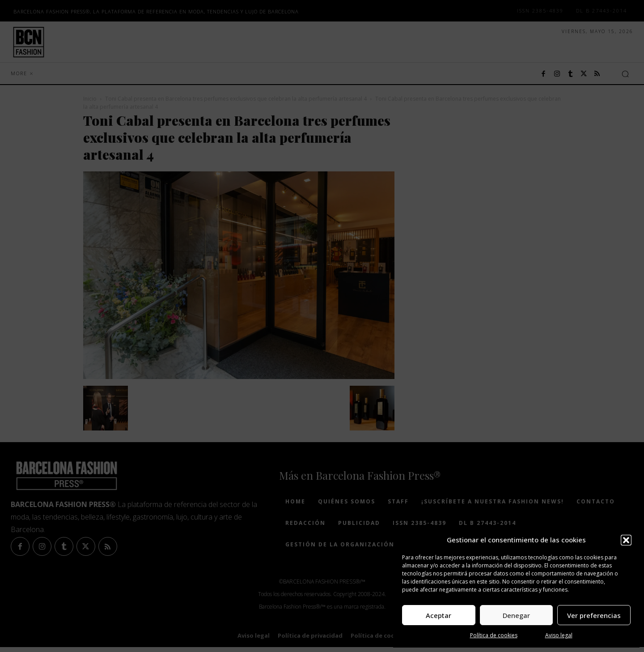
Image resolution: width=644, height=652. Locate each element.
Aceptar (439, 615)
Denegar (516, 615)
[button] (626, 540)
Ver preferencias (594, 615)
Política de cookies (494, 635)
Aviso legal (559, 635)
